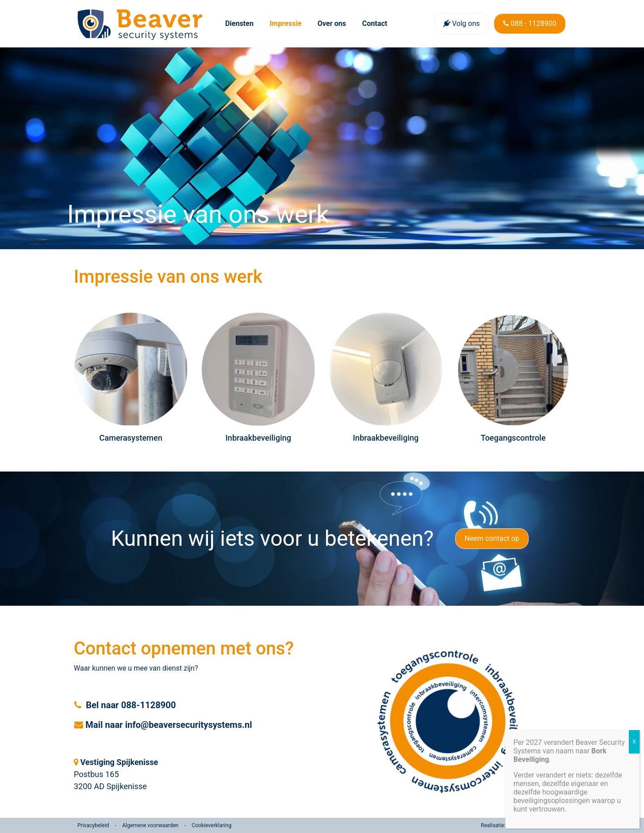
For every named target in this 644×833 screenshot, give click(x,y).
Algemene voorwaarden (150, 825)
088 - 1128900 (530, 23)
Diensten (239, 23)
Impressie (286, 23)
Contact (375, 23)
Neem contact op (492, 538)
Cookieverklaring (212, 825)
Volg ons (462, 23)
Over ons (332, 23)
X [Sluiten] (634, 742)
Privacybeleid (93, 825)
